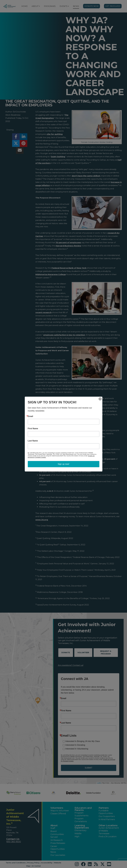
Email (30, 416)
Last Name (33, 441)
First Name (33, 429)
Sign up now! (64, 464)
